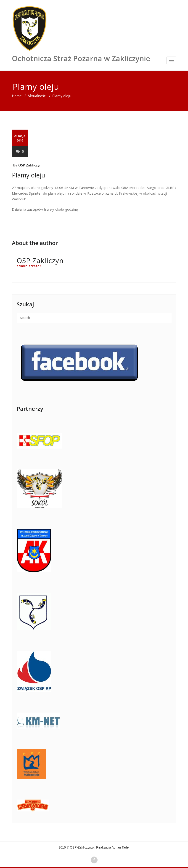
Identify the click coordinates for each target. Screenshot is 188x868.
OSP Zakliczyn (30, 165)
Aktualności (37, 96)
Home (17, 96)
